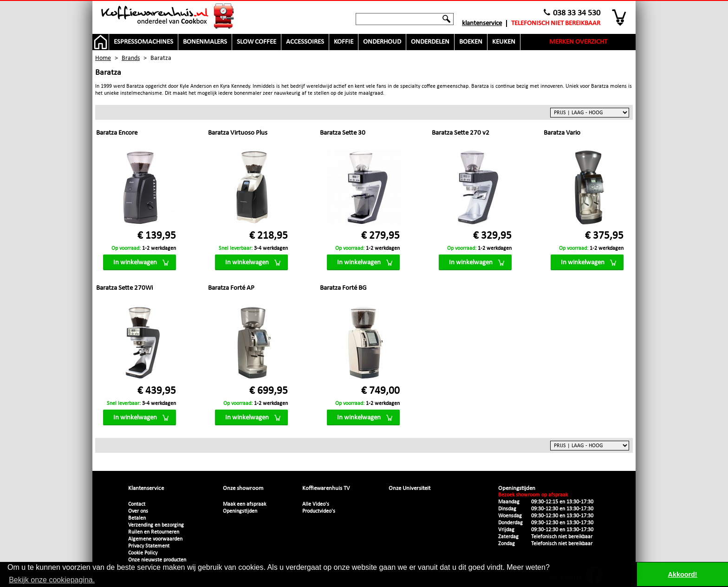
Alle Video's (316, 504)
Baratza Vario (562, 133)
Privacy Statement (149, 546)
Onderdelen (430, 42)
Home (103, 58)
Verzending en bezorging (156, 525)
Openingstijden (240, 511)
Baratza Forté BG (343, 288)
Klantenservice (482, 23)
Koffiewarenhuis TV (326, 488)
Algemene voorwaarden (155, 539)
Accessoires (305, 42)
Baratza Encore (117, 133)
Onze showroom (243, 488)
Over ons (138, 511)
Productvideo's (319, 511)
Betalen (137, 518)
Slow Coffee (257, 42)
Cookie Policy (143, 553)
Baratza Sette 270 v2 (461, 133)
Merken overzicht (578, 42)
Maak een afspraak (244, 504)
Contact (137, 504)
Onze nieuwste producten (157, 560)
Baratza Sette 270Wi (124, 288)
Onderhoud (382, 42)
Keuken (504, 42)
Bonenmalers (205, 42)
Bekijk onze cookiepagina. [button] (52, 580)
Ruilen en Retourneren (154, 532)
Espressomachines (143, 42)
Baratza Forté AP (231, 288)
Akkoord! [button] (683, 574)
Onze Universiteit (409, 488)
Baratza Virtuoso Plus (238, 133)
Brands (131, 58)
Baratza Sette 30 (343, 133)
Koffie (344, 42)
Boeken (471, 42)
